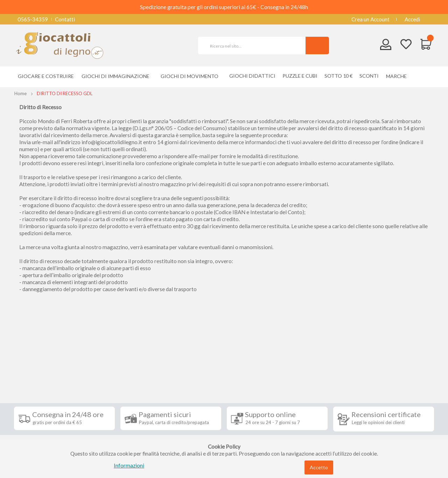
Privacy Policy (36, 422)
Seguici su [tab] (105, 364)
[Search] (317, 45)
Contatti (65, 19)
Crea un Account (370, 19)
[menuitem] (398, 76)
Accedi (412, 19)
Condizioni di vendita (44, 390)
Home (20, 93)
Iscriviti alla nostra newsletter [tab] (276, 364)
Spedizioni (31, 380)
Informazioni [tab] (40, 364)
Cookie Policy (36, 432)
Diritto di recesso (40, 401)
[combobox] (255, 45)
